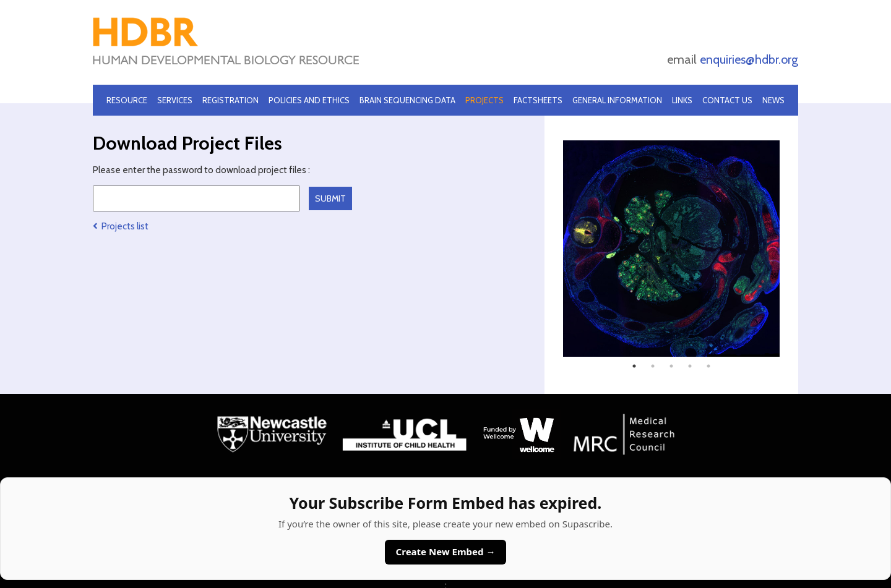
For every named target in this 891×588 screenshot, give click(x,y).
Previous (554, 249)
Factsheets (538, 100)
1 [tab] (634, 366)
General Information (617, 100)
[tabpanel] (671, 249)
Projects (484, 100)
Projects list (121, 226)
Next (789, 249)
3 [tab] (671, 366)
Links (682, 100)
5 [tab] (708, 366)
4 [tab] (690, 366)
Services (175, 100)
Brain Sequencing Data (407, 100)
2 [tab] (653, 366)
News (773, 100)
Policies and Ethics (309, 100)
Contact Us (727, 100)
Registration (230, 100)
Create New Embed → (446, 552)
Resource (127, 100)
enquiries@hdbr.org (749, 59)
